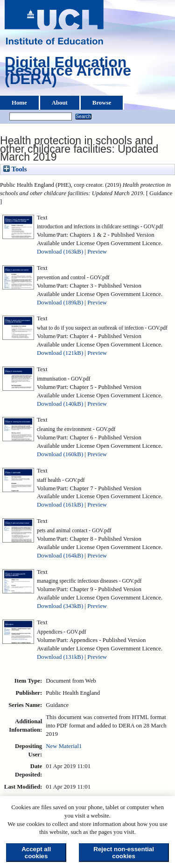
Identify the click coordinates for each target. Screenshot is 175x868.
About (60, 103)
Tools (15, 169)
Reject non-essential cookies (124, 853)
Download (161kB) (60, 505)
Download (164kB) (60, 556)
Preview (97, 252)
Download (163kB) (60, 252)
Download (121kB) (60, 353)
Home (19, 103)
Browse (102, 103)
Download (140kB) (60, 404)
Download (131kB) (60, 657)
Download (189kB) (60, 303)
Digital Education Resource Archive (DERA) (68, 73)
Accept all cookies (36, 853)
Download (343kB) (60, 606)
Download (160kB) (60, 454)
